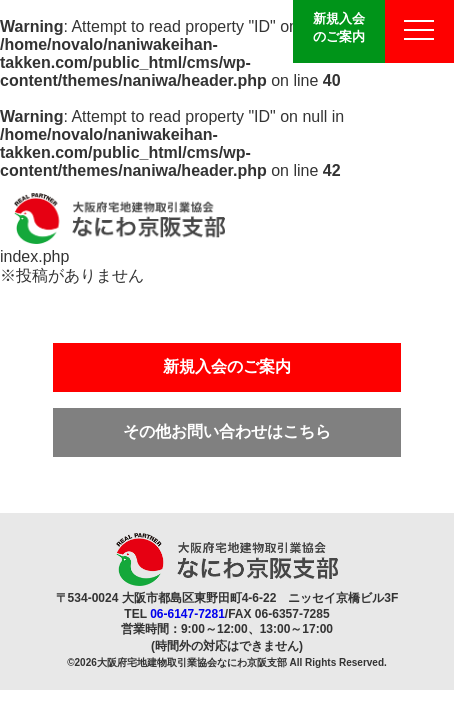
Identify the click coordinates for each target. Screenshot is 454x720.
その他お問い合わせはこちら (227, 431)
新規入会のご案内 (339, 27)
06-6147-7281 (187, 614)
